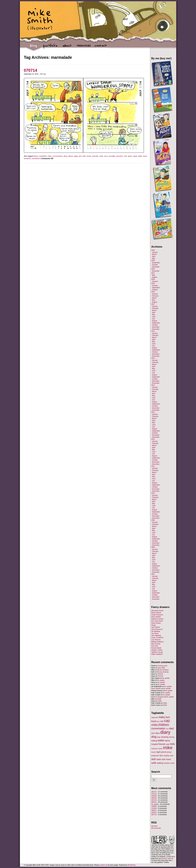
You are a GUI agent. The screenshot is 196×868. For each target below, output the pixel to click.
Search (156, 772)
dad (171, 728)
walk (154, 763)
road (171, 756)
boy (158, 721)
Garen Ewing (156, 623)
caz (167, 721)
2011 (153, 466)
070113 (154, 794)
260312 (154, 812)
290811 (154, 810)
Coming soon (163, 666)
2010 (153, 493)
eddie (161, 740)
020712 (154, 815)
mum (106, 156)
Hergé (153, 625)
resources (84, 47)
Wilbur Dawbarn (157, 654)
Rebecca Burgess (158, 697)
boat (154, 721)
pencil (164, 752)
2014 (153, 385)
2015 (153, 358)
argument (155, 717)
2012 (153, 439)
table (140, 156)
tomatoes (28, 158)
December (156, 267)
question (120, 156)
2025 (153, 261)
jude (168, 744)
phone (169, 752)
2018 (153, 292)
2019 (153, 283)
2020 (153, 279)
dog (154, 737)
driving (172, 737)
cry (167, 729)
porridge (112, 156)
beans (36, 156)
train (164, 759)
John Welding (156, 636)
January (155, 252)
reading (166, 756)
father (167, 741)
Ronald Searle (156, 648)
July (154, 319)
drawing (165, 737)
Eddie (159, 699)
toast (145, 156)
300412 (154, 802)
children (163, 725)
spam (130, 156)
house (162, 744)
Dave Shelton (156, 617)
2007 (153, 574)
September (156, 263)
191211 (154, 792)
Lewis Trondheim (157, 638)
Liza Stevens (156, 640)
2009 (153, 520)
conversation (58, 156)
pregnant (155, 755)
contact (101, 47)
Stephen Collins (157, 650)
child (154, 725)
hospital (155, 744)
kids (84, 156)
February (155, 296)
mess (160, 749)
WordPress (132, 865)
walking (160, 763)
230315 (154, 798)
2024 (153, 269)
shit (125, 156)
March (154, 254)
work (172, 763)
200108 (154, 796)
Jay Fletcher (156, 627)
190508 (154, 806)
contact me (103, 865)
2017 (153, 304)
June (154, 317)
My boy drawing (163, 670)
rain (161, 755)
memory (154, 749)
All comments (156, 828)
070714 (31, 70)
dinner (71, 156)
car (162, 721)
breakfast (43, 156)
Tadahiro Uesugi (157, 652)
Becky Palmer (156, 613)
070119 (160, 674)
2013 (153, 412)
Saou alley (161, 668)
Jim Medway (156, 631)
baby (162, 717)
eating (154, 741)
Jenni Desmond (157, 629)
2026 (153, 250)
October (155, 265)
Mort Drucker (156, 644)
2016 (153, 331)
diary (65, 156)
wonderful (36, 158)
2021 (153, 273)
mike (101, 156)
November (156, 327)
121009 (154, 808)
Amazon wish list (167, 858)
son (154, 759)
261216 (154, 800)
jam (80, 156)
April (154, 256)
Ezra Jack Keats (157, 621)
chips (50, 156)
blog (34, 47)
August (155, 277)
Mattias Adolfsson (158, 642)
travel (169, 759)
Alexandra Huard (157, 611)
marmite (95, 156)
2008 (153, 547)
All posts (154, 826)
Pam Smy (155, 646)
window (167, 763)
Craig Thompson (157, 615)
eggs (76, 156)
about (67, 47)
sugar (135, 156)
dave (157, 733)
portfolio (50, 47)
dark (153, 733)
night (158, 752)
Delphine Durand (157, 619)
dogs (159, 737)
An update (166, 678)
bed (168, 717)
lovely (89, 156)
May (154, 259)
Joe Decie (155, 633)
